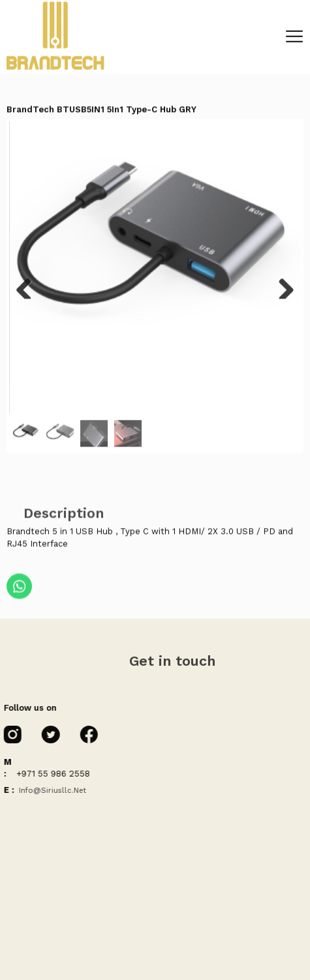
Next (281, 289)
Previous (29, 289)
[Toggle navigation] (294, 33)
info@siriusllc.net (50, 790)
